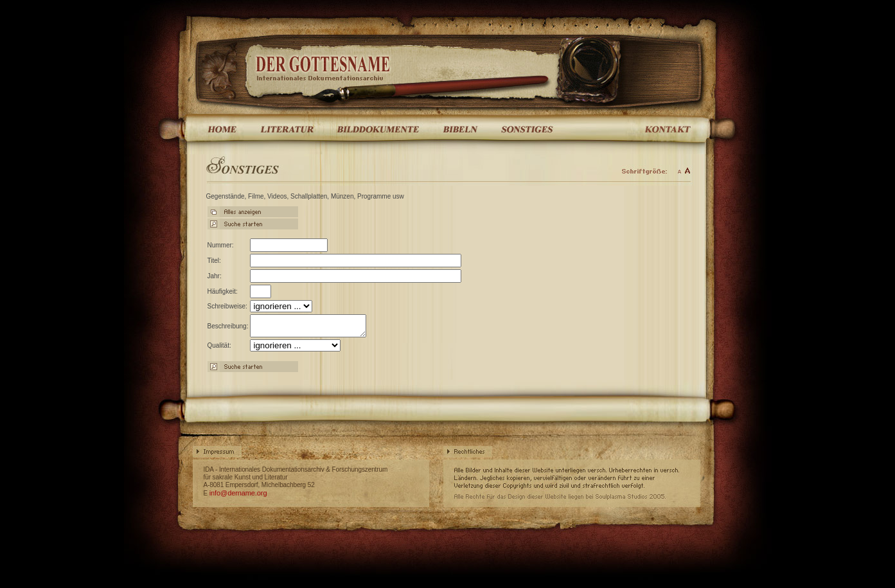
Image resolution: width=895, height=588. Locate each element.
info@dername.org (238, 497)
